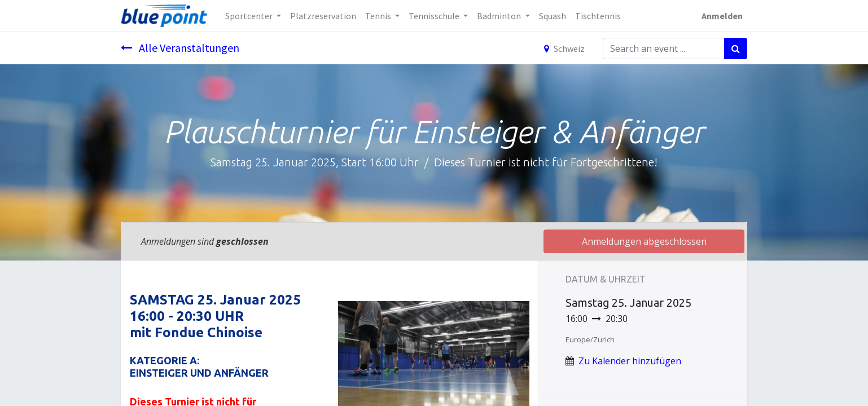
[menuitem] (323, 16)
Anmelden (722, 16)
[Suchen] (736, 48)
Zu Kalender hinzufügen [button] (630, 361)
